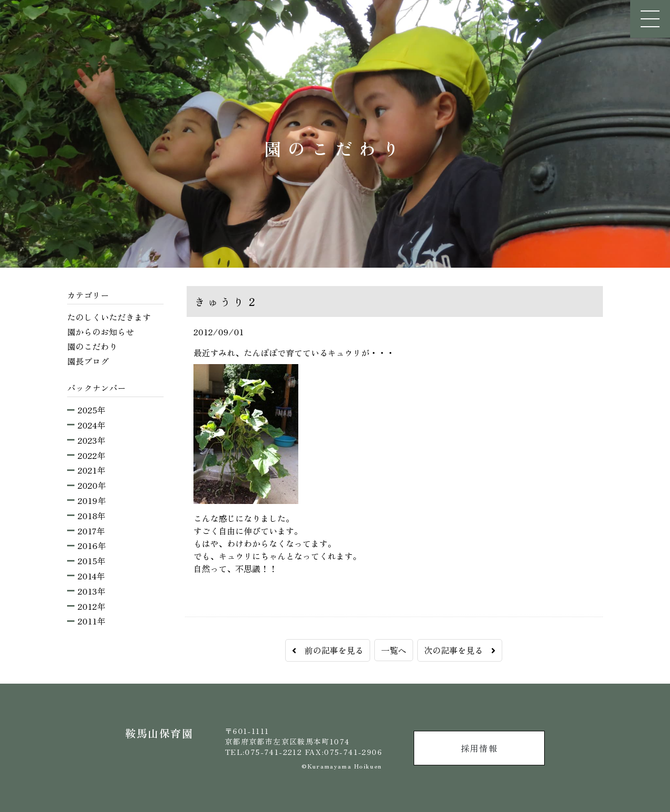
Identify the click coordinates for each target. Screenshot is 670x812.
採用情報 (479, 748)
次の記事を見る (460, 650)
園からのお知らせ (101, 332)
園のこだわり (92, 346)
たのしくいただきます (109, 317)
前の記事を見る (328, 650)
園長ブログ (88, 361)
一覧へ (394, 650)
